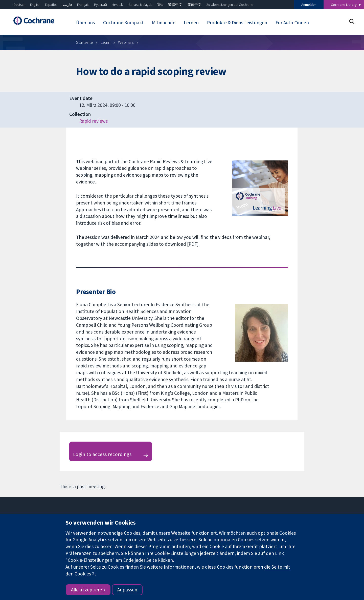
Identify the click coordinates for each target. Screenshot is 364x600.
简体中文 (194, 5)
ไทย (160, 5)
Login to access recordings (102, 454)
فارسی (67, 5)
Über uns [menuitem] (85, 23)
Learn (106, 42)
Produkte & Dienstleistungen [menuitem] (237, 23)
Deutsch (19, 5)
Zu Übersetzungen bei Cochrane (230, 5)
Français (83, 5)
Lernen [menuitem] (191, 23)
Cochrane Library (344, 5)
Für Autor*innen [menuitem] (292, 23)
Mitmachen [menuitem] (164, 23)
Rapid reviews (93, 121)
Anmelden (309, 5)
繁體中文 (175, 5)
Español (51, 5)
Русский (100, 5)
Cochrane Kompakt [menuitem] (123, 23)
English (35, 5)
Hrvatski (118, 5)
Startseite (85, 42)
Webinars (126, 42)
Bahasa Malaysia (140, 5)
